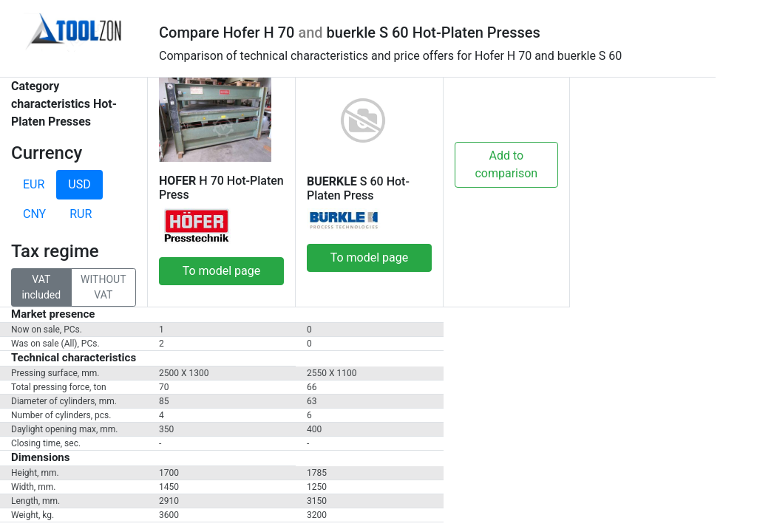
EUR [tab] (34, 184)
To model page (222, 271)
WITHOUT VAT (103, 286)
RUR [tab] (81, 214)
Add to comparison (506, 164)
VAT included (41, 286)
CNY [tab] (34, 214)
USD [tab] (79, 184)
